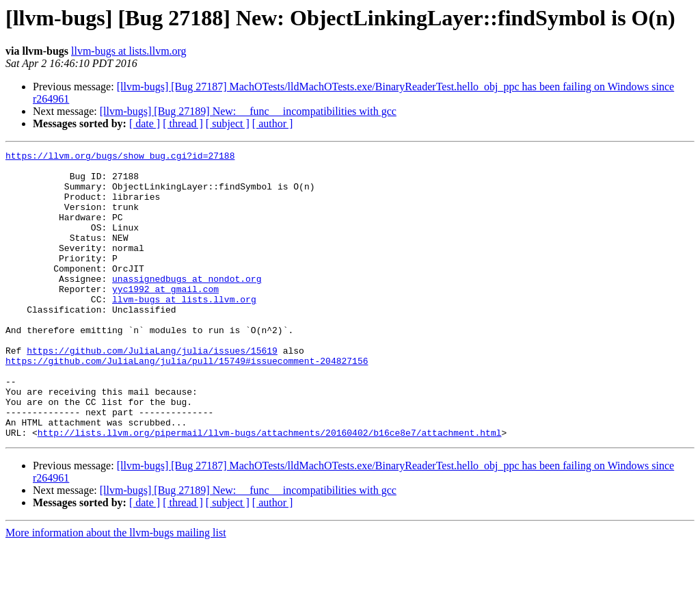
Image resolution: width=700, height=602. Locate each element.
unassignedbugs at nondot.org (187, 305)
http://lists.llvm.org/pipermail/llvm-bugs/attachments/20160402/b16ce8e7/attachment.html (270, 490)
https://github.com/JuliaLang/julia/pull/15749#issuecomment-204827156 (187, 404)
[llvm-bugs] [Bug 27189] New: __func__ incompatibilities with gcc (248, 111)
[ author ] (273, 123)
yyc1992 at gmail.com (165, 317)
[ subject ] (228, 123)
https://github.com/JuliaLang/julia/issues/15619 (152, 391)
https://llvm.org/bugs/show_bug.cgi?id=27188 (120, 157)
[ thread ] (183, 123)
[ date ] (145, 123)
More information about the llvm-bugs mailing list (116, 590)
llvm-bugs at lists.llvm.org (129, 51)
